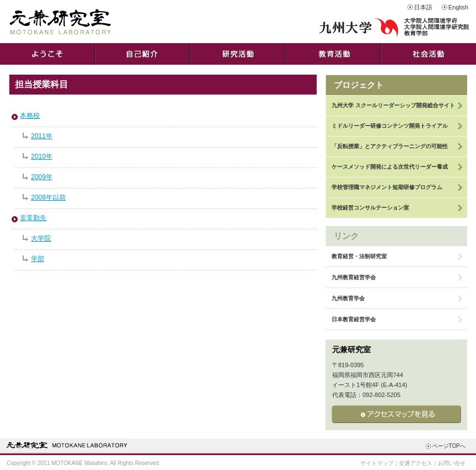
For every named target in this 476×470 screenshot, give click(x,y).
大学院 (41, 238)
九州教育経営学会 (354, 277)
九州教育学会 (348, 298)
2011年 (42, 136)
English (458, 7)
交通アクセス (416, 463)
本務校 (30, 116)
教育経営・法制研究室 (359, 256)
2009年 (42, 177)
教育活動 (333, 54)
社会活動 (428, 54)
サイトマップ (377, 463)
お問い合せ (452, 463)
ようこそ (48, 54)
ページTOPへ (449, 446)
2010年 (42, 156)
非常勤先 (33, 218)
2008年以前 (48, 197)
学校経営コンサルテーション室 (370, 208)
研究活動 (238, 54)
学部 (38, 259)
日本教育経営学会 (354, 319)
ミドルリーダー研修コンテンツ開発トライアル (390, 126)
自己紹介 (143, 54)
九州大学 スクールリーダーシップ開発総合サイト (393, 105)
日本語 (423, 7)
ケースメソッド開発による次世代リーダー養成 (390, 167)
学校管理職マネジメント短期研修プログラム (387, 187)
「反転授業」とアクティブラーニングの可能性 (390, 146)
